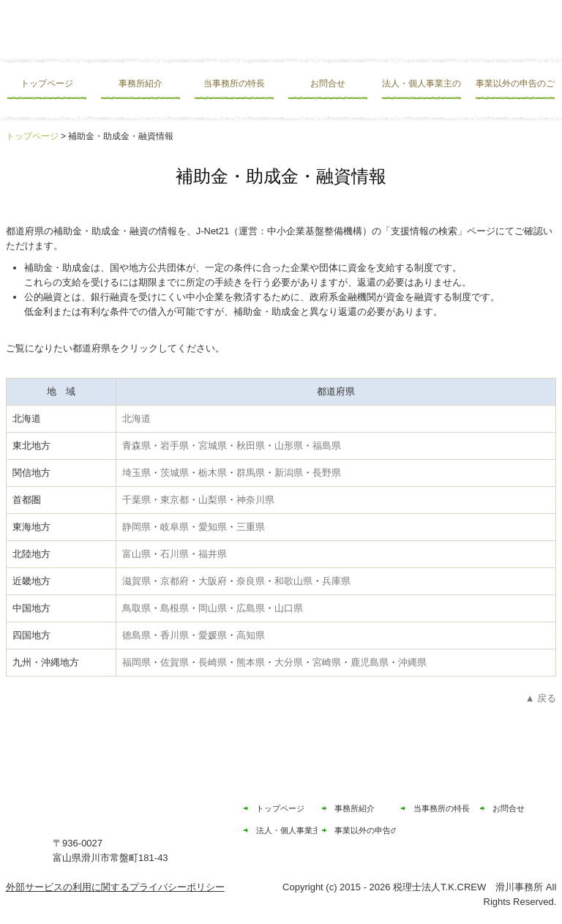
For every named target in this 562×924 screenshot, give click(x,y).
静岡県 (136, 527)
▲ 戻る (541, 698)
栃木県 (213, 473)
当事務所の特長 (234, 83)
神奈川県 (255, 500)
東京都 (175, 500)
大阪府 (213, 581)
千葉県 (136, 500)
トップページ (47, 83)
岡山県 (213, 608)
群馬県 (251, 473)
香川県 (175, 635)
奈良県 (251, 581)
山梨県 (213, 500)
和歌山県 (293, 581)
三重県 (251, 527)
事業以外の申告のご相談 (515, 83)
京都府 (175, 581)
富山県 (136, 554)
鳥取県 (136, 608)
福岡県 (136, 662)
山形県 (289, 446)
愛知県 (213, 527)
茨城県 (175, 473)
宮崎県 (327, 662)
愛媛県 (213, 635)
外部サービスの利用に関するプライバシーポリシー (115, 887)
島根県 (175, 608)
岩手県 (175, 446)
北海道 (136, 418)
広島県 (251, 608)
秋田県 (251, 446)
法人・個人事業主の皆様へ (421, 83)
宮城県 (213, 446)
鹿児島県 (370, 662)
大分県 (289, 662)
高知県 (251, 635)
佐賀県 (175, 662)
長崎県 (213, 662)
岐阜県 (175, 527)
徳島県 (136, 635)
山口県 (289, 608)
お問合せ (328, 83)
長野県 (327, 473)
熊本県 (251, 662)
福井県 (213, 554)
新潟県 (289, 473)
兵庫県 (336, 581)
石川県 (175, 554)
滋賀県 (136, 581)
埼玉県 (136, 473)
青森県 (136, 446)
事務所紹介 (140, 83)
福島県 (327, 446)
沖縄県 (412, 662)
